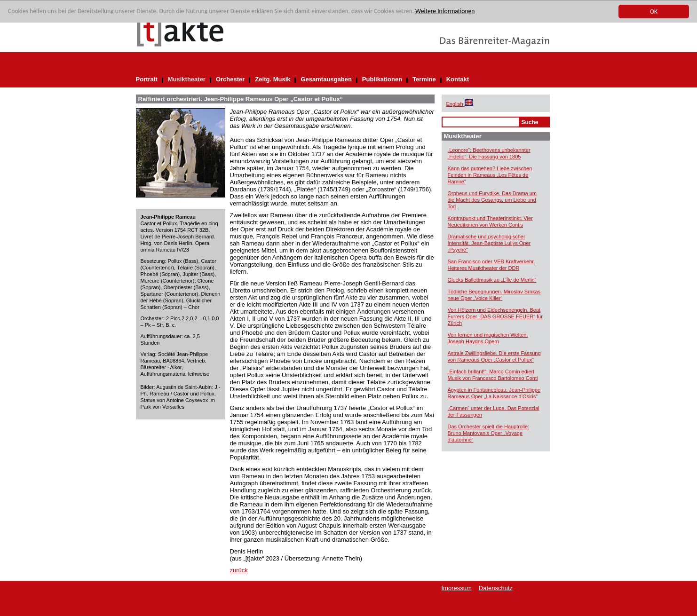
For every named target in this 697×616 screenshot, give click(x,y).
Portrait (147, 79)
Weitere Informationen (445, 12)
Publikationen (382, 79)
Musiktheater (187, 79)
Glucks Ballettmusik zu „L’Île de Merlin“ (492, 280)
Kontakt (458, 79)
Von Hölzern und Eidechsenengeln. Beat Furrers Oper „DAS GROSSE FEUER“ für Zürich (495, 316)
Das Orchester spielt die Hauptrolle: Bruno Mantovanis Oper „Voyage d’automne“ (489, 433)
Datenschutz (496, 588)
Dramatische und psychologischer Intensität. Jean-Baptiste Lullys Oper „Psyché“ (489, 243)
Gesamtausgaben (326, 79)
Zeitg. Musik (273, 79)
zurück (239, 570)
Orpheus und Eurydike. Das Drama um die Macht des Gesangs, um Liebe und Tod (492, 200)
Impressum (457, 588)
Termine (424, 79)
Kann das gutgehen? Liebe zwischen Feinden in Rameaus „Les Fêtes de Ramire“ (490, 175)
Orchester (230, 79)
